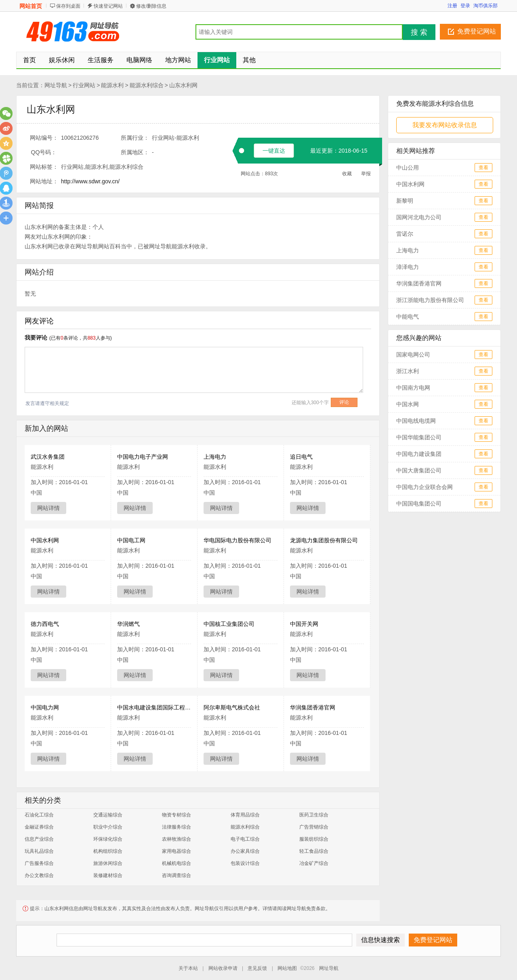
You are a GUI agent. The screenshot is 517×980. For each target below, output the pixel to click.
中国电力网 (45, 707)
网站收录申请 (223, 968)
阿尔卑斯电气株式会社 (232, 707)
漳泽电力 (408, 267)
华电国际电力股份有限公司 (237, 540)
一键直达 (274, 151)
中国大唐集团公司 (419, 470)
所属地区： (135, 152)
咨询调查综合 (177, 875)
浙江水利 (408, 371)
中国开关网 (304, 624)
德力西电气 (45, 624)
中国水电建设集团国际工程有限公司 (162, 707)
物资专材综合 (177, 815)
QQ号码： (44, 152)
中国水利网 (45, 540)
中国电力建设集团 (419, 454)
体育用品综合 (245, 815)
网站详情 (48, 508)
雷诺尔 (405, 234)
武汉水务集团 (48, 457)
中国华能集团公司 (419, 437)
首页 (29, 60)
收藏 (347, 174)
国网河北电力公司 (419, 217)
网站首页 (31, 6)
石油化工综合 (39, 815)
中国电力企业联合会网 (425, 487)
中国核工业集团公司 (229, 624)
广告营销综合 (314, 827)
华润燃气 (128, 624)
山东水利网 (183, 85)
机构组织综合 (108, 851)
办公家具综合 (245, 851)
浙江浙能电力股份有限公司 (430, 300)
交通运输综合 (108, 815)
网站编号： (44, 138)
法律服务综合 (177, 827)
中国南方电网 (413, 388)
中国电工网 (131, 540)
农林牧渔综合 (177, 839)
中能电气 (408, 317)
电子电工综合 (245, 839)
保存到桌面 (68, 6)
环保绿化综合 (108, 839)
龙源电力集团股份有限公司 (324, 540)
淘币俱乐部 (485, 6)
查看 (483, 168)
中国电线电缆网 (416, 421)
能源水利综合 (147, 85)
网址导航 (56, 85)
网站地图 (287, 968)
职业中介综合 (108, 827)
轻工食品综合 (314, 851)
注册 (452, 6)
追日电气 (301, 457)
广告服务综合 (39, 863)
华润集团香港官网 (313, 707)
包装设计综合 (245, 863)
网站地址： (44, 181)
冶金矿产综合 (314, 863)
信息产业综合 (39, 839)
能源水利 (112, 85)
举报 (366, 174)
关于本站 (188, 968)
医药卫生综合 (314, 815)
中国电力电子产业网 (143, 457)
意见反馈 (257, 968)
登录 (465, 6)
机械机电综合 (177, 863)
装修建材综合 (108, 875)
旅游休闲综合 (108, 863)
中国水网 (408, 404)
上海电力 (215, 457)
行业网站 (84, 85)
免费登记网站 (477, 31)
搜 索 (419, 32)
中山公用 (408, 168)
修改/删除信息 (151, 6)
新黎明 (405, 201)
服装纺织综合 (314, 839)
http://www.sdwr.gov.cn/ (90, 181)
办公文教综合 (39, 875)
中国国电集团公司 (419, 504)
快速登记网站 (108, 6)
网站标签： (44, 167)
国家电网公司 (413, 355)
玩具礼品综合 (39, 851)
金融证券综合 (39, 827)
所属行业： (135, 138)
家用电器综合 (177, 851)
